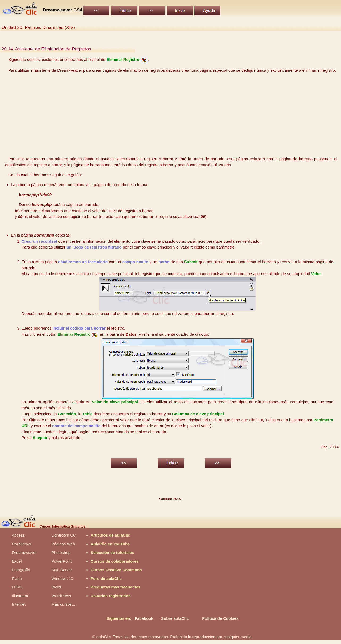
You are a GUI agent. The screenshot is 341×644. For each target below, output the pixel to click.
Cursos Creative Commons (116, 570)
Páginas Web (63, 544)
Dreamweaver (24, 552)
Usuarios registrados (111, 596)
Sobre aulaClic (175, 618)
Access (18, 535)
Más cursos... (63, 604)
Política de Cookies (220, 618)
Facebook (144, 618)
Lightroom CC (64, 535)
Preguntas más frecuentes (116, 587)
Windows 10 (62, 578)
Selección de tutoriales (112, 552)
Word (56, 587)
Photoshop (61, 552)
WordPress (61, 596)
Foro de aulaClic (106, 578)
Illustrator (20, 596)
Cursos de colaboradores (115, 561)
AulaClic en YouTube (110, 544)
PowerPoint (62, 561)
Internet (19, 604)
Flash (17, 578)
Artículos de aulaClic (110, 535)
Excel (17, 561)
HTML (17, 587)
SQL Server (62, 570)
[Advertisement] (171, 115)
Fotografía (21, 570)
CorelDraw (21, 544)
